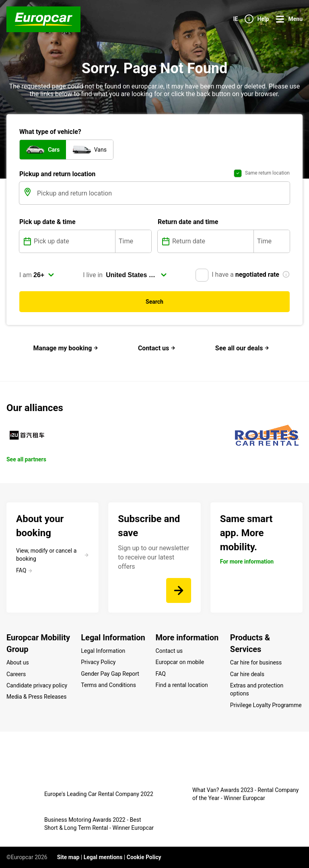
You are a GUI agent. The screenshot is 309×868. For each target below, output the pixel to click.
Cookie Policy (144, 857)
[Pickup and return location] (163, 193)
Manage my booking (66, 348)
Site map (68, 857)
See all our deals (242, 348)
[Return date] (212, 241)
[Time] (133, 241)
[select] (44, 275)
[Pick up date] (74, 241)
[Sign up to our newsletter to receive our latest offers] (179, 590)
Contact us (157, 348)
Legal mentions (103, 857)
